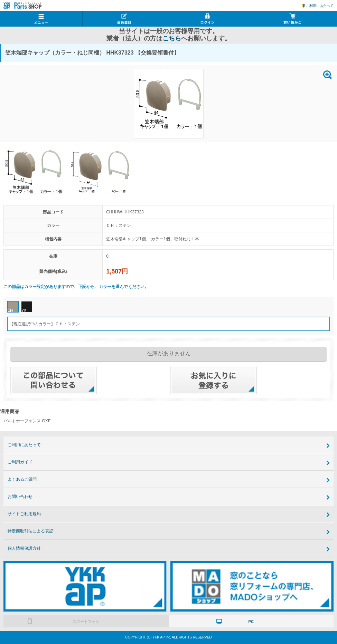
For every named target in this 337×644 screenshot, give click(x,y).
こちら (172, 38)
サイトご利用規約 (24, 514)
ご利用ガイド (20, 462)
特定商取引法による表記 (30, 531)
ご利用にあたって (320, 6)
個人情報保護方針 (24, 548)
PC (251, 622)
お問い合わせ (20, 497)
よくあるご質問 (22, 479)
